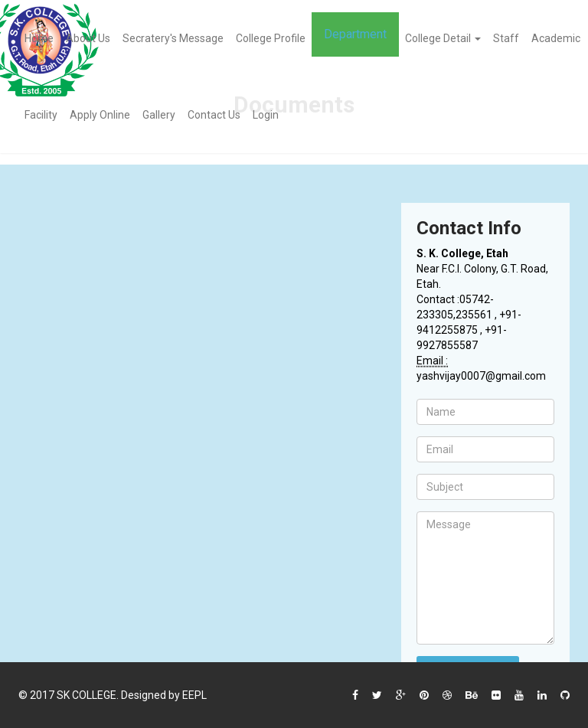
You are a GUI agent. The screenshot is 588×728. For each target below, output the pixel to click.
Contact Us (214, 115)
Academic (556, 38)
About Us (88, 38)
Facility (41, 115)
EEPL (194, 695)
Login (266, 115)
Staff (506, 38)
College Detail (443, 38)
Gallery (159, 115)
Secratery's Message (173, 38)
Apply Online (100, 115)
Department (355, 34)
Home (39, 38)
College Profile (271, 38)
